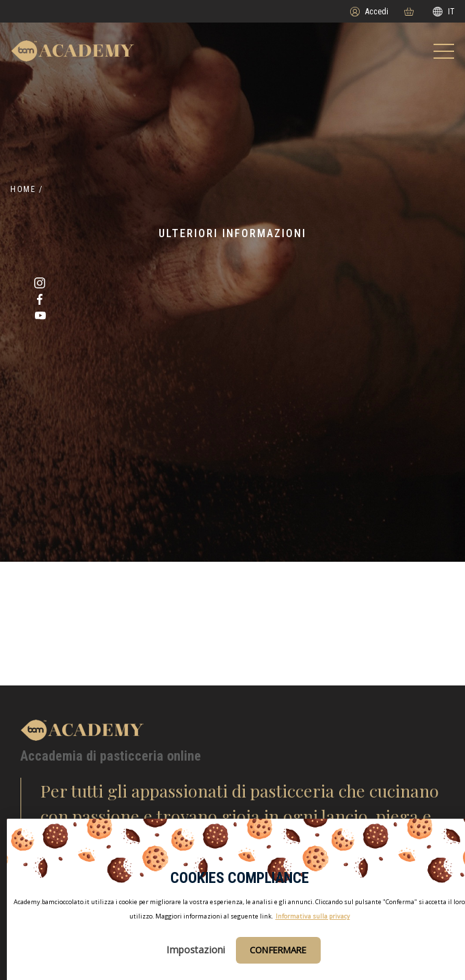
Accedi (369, 12)
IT (444, 12)
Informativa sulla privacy (313, 916)
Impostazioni (196, 950)
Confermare (278, 950)
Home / (26, 189)
